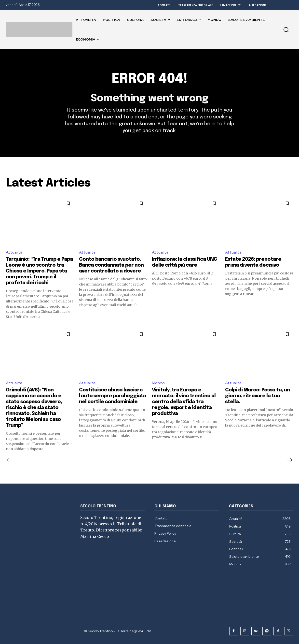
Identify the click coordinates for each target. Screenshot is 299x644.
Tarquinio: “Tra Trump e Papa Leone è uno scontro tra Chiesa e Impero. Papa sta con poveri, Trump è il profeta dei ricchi (39, 271)
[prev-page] (10, 460)
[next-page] (289, 460)
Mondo (158, 383)
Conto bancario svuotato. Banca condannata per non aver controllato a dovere (111, 265)
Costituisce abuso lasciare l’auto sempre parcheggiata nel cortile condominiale (113, 396)
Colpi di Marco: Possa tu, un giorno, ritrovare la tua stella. (257, 396)
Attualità (14, 252)
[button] (286, 29)
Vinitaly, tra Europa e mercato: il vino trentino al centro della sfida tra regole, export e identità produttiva (184, 402)
